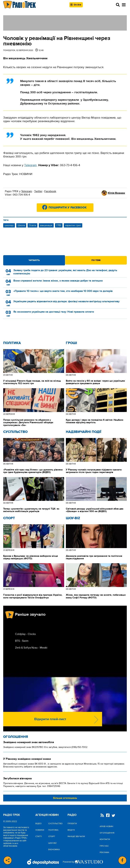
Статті (39, 836)
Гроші (71, 343)
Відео (38, 823)
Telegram (27, 191)
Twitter (38, 191)
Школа (21, 225)
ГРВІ (59, 225)
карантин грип (73, 225)
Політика (12, 343)
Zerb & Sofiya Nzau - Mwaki (31, 648)
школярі (9, 225)
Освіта (32, 225)
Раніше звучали (76, 836)
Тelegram (30, 165)
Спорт (9, 518)
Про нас (104, 846)
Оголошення (16, 737)
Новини (40, 830)
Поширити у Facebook (68, 208)
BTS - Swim (22, 641)
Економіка (54, 849)
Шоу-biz (73, 518)
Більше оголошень (65, 798)
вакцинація (46, 225)
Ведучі (71, 830)
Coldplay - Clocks (25, 634)
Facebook (50, 191)
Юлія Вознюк (116, 193)
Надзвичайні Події (84, 432)
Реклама (104, 852)
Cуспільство (15, 432)
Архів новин (106, 826)
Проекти (72, 823)
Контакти (105, 839)
